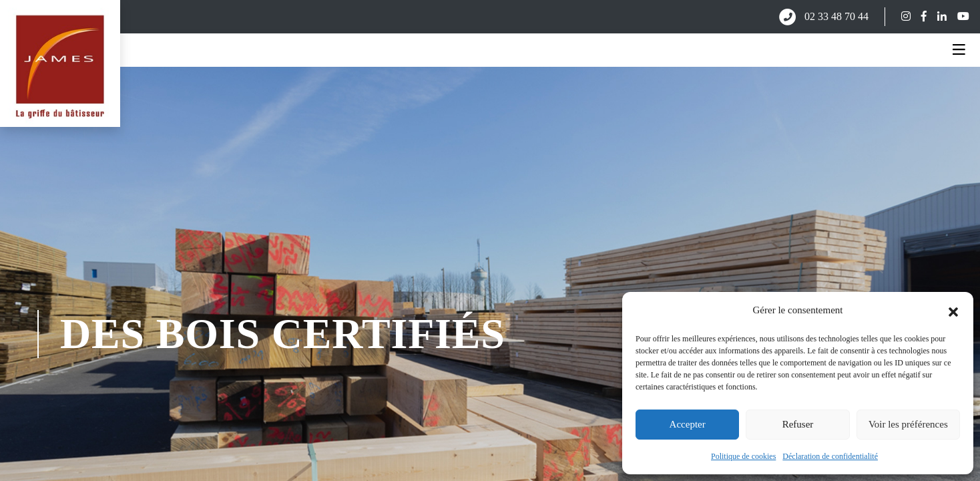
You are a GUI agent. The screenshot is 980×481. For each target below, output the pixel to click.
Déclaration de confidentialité (830, 456)
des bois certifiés (283, 334)
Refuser (798, 424)
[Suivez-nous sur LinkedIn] (937, 16)
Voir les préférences (908, 424)
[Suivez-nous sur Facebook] (919, 16)
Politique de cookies (743, 456)
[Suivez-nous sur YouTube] (958, 16)
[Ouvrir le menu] (959, 50)
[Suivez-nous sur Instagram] (901, 16)
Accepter (688, 424)
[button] (953, 311)
